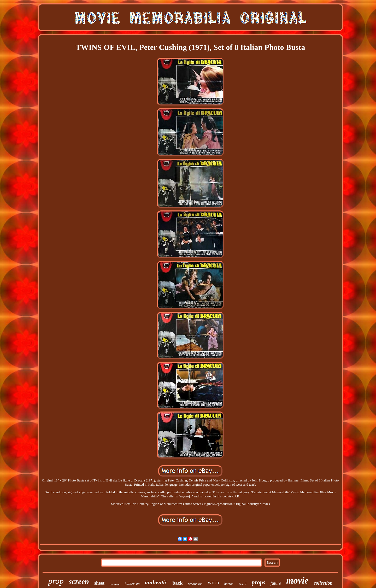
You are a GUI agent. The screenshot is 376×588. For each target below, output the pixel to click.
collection (323, 583)
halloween (132, 584)
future (276, 583)
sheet (99, 583)
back (177, 583)
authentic (156, 582)
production (195, 584)
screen (79, 581)
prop (56, 581)
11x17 (242, 584)
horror (229, 584)
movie (297, 581)
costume (114, 584)
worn (213, 583)
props (258, 582)
